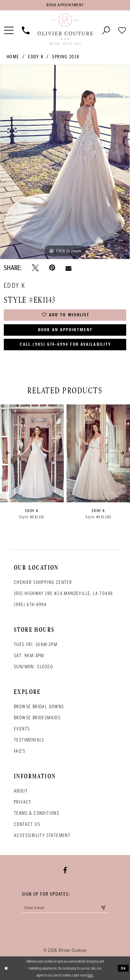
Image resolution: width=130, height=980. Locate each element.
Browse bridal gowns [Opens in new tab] (39, 707)
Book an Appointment (65, 330)
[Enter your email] (65, 908)
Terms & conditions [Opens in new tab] (37, 814)
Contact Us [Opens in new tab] (27, 825)
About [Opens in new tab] (21, 791)
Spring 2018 (66, 57)
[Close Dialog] (6, 968)
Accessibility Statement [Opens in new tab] (42, 836)
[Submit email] (103, 908)
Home (13, 57)
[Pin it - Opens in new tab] (52, 268)
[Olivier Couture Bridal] (65, 30)
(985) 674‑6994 (30, 605)
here (90, 975)
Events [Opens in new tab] (22, 729)
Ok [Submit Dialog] (124, 968)
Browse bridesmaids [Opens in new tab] (37, 718)
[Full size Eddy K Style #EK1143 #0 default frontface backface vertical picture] (65, 162)
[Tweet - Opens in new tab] (35, 268)
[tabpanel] (65, 162)
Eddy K (36, 57)
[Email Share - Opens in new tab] (68, 268)
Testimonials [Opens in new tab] (29, 740)
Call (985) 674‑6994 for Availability (66, 345)
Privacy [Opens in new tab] (23, 802)
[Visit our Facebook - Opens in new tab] (65, 871)
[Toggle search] (106, 30)
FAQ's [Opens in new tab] (20, 751)
